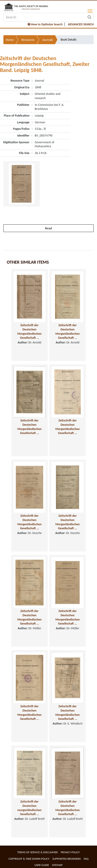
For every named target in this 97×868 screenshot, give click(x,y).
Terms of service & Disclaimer (38, 852)
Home (10, 40)
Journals (48, 40)
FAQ (86, 859)
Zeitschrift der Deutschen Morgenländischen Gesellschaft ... (29, 331)
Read (48, 228)
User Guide (42, 865)
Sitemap (57, 865)
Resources (28, 40)
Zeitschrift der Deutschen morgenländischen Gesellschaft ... (29, 808)
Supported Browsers (67, 859)
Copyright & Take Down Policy (29, 859)
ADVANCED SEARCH (81, 24)
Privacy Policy (70, 852)
